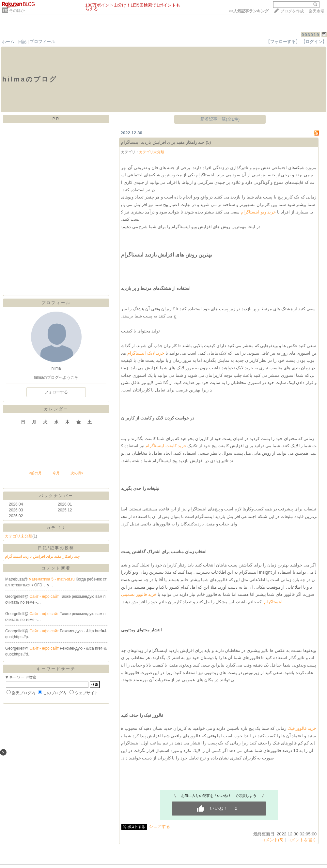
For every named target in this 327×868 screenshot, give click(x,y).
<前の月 (35, 473)
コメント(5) (272, 840)
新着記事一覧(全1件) (220, 119)
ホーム (8, 42)
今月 (56, 473)
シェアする (159, 826)
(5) (208, 142)
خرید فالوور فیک (302, 728)
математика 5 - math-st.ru (52, 579)
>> (249, 11)
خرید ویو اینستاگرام (258, 212)
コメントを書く (302, 840)
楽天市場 (317, 11)
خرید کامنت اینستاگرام (166, 446)
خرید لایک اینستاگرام (146, 353)
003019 (311, 35)
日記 (22, 42)
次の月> (77, 473)
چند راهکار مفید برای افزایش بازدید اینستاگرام (42, 556)
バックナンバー (56, 496)
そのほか (17, 10)
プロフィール (42, 42)
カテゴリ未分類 (19, 536)
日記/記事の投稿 (56, 548)
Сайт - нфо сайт (45, 596)
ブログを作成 (292, 11)
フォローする (56, 392)
